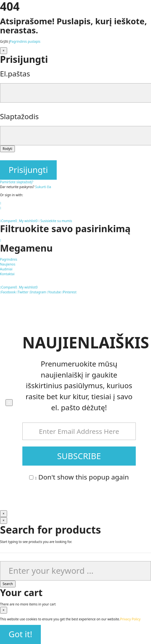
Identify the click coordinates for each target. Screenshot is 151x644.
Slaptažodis (19, 116)
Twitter (22, 292)
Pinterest (69, 292)
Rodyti (7, 149)
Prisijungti (28, 170)
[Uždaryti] (4, 51)
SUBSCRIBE (79, 456)
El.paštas (15, 74)
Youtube (54, 292)
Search (8, 584)
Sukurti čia (43, 187)
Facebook (8, 292)
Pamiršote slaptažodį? (17, 182)
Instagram (38, 292)
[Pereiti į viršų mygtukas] (1, 240)
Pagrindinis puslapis (25, 41)
